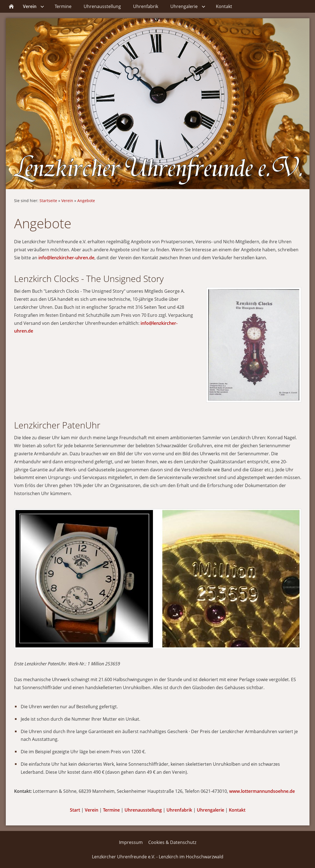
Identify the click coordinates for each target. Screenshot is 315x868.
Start (75, 810)
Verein (67, 201)
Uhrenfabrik (179, 810)
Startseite (48, 201)
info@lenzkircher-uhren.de (66, 258)
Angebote (86, 201)
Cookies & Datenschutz (172, 842)
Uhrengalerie (211, 810)
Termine (111, 810)
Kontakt (237, 810)
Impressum (131, 842)
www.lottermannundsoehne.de (262, 791)
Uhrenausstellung (143, 810)
